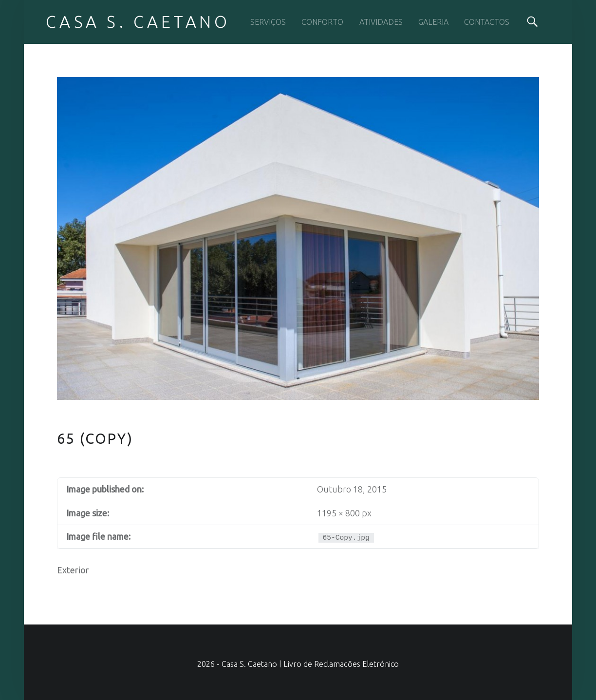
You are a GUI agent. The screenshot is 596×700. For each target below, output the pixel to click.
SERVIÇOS (268, 22)
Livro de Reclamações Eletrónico (341, 664)
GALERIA (433, 22)
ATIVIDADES (381, 22)
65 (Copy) (95, 439)
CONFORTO (322, 22)
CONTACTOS (487, 22)
